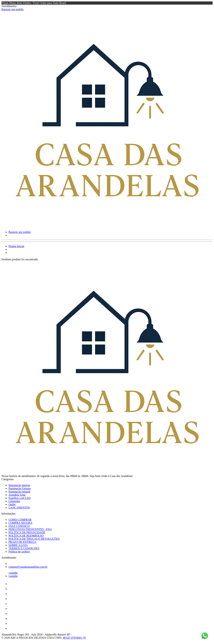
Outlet (12, 504)
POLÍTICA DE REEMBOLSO (26, 536)
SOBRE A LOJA (18, 545)
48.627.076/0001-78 (74, 638)
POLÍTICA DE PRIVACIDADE (27, 532)
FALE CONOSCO (19, 526)
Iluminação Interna (19, 485)
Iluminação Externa (20, 488)
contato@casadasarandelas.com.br (28, 567)
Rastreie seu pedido (12, 9)
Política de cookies (19, 552)
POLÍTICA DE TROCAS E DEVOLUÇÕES (34, 539)
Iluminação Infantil (19, 492)
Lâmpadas (14, 501)
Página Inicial (16, 246)
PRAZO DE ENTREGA (22, 542)
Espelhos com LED (19, 498)
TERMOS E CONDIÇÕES (24, 548)
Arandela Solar (17, 495)
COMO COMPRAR (20, 520)
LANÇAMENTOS (19, 508)
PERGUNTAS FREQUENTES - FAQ (30, 529)
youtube (13, 573)
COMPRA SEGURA (20, 523)
